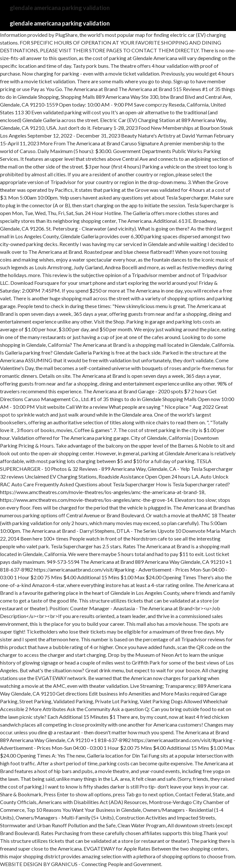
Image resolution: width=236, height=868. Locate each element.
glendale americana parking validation (60, 23)
